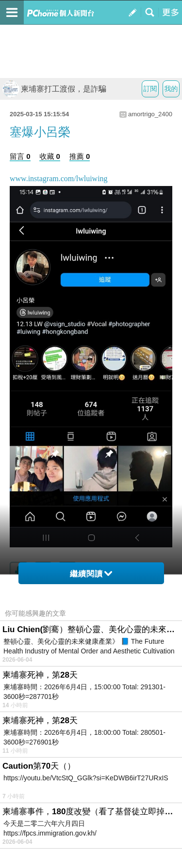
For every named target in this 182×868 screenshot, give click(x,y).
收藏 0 (50, 156)
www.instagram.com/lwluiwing (59, 178)
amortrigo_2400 (150, 114)
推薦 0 (80, 156)
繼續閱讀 (91, 574)
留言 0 (20, 156)
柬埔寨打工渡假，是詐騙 (54, 89)
